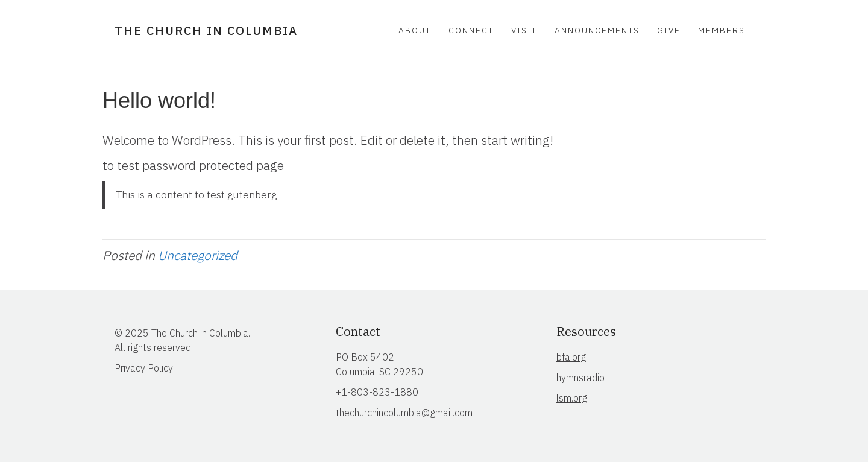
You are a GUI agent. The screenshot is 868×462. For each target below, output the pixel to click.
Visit (524, 30)
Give (669, 30)
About (415, 30)
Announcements (597, 30)
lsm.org (572, 398)
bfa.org (571, 357)
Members (722, 30)
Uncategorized (198, 255)
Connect (471, 30)
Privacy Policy (144, 368)
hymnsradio (580, 378)
